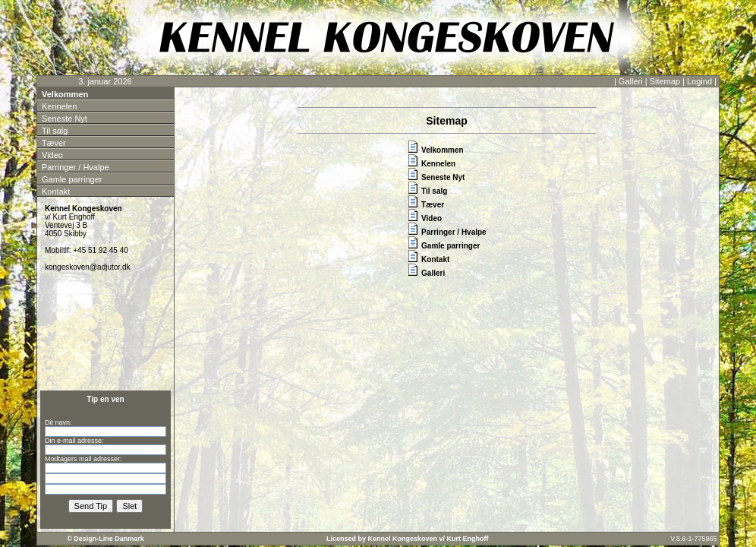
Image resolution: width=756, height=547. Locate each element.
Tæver (54, 143)
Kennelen (60, 106)
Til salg (55, 131)
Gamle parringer (72, 179)
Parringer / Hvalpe (76, 167)
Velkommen (65, 94)
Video (52, 155)
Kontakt (56, 191)
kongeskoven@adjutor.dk (87, 267)
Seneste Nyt (65, 119)
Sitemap (665, 81)
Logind (699, 81)
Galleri (631, 81)
